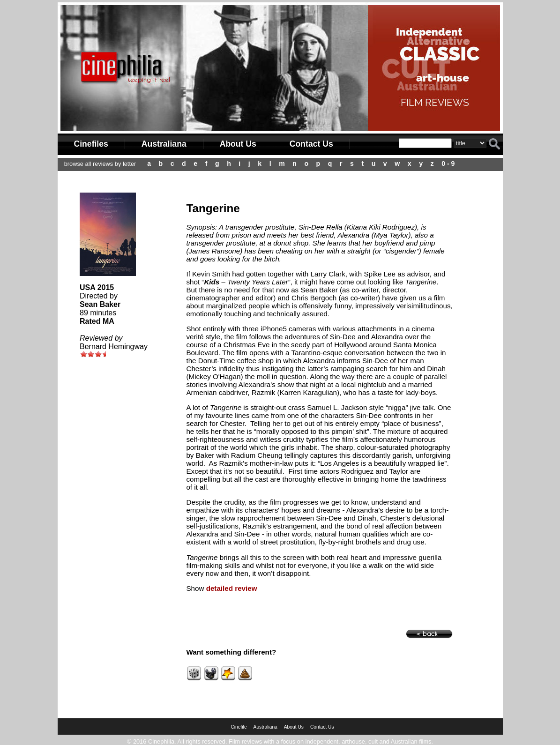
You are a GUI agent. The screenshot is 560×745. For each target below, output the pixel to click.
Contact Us (311, 144)
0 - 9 (448, 164)
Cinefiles (91, 144)
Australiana (164, 144)
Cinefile (239, 727)
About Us (238, 144)
